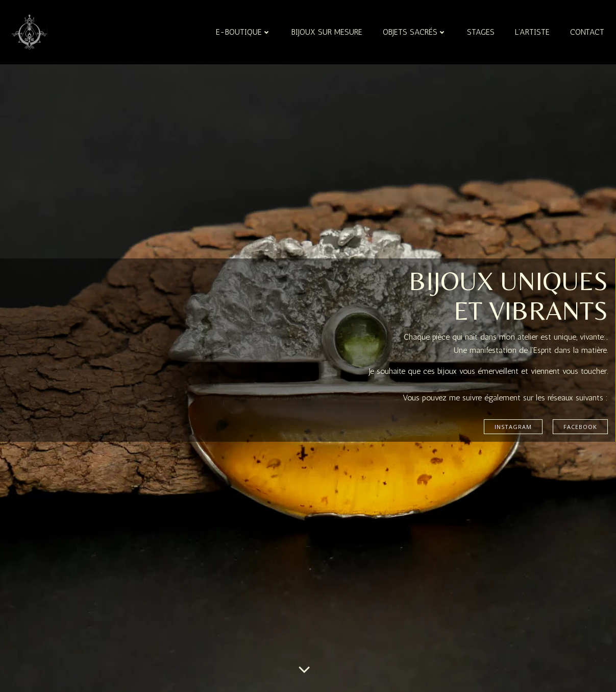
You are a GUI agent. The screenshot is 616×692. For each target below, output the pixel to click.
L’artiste (532, 32)
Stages (481, 32)
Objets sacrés (415, 32)
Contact (587, 32)
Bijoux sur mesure (327, 32)
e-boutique (243, 32)
